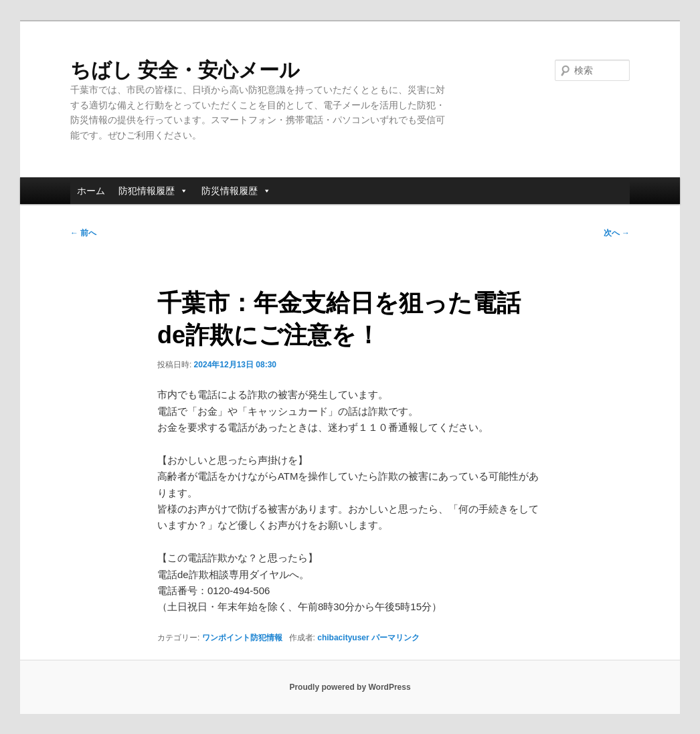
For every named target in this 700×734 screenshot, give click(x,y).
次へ (617, 233)
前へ (83, 233)
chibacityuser (343, 638)
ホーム (91, 191)
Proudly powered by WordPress (350, 687)
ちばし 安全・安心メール (185, 70)
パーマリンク (396, 638)
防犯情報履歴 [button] (153, 191)
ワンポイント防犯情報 (242, 638)
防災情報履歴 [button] (236, 191)
